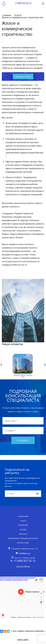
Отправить (23, 440)
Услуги (23, 521)
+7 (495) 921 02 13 (23, 3)
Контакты (23, 534)
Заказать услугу (23, 76)
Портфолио (23, 525)
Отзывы (23, 530)
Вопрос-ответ (23, 543)
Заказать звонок (23, 566)
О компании (23, 516)
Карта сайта (23, 640)
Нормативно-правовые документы (23, 538)
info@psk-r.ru (25, 553)
